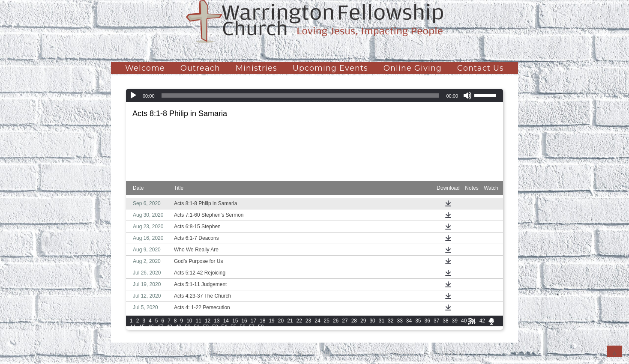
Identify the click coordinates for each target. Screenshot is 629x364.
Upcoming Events (330, 68)
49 (178, 327)
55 (233, 327)
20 (281, 321)
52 (206, 327)
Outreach (200, 68)
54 (224, 327)
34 (409, 321)
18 (262, 321)
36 (427, 321)
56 (242, 327)
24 (317, 321)
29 (363, 321)
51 (197, 327)
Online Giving (413, 68)
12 (208, 321)
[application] (314, 95)
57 (252, 327)
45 (142, 327)
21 (290, 321)
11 (199, 321)
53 (215, 327)
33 (400, 321)
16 (244, 321)
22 (299, 321)
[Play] (133, 95)
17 (253, 321)
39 (455, 321)
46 (151, 327)
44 (133, 327)
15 (235, 321)
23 (308, 321)
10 (189, 321)
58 (261, 327)
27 (345, 321)
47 (160, 327)
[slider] (301, 95)
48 (169, 327)
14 (226, 321)
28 (354, 321)
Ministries (256, 68)
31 (382, 321)
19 (271, 321)
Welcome (145, 68)
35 (418, 321)
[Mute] (467, 95)
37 (436, 321)
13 (217, 321)
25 (327, 321)
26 (336, 321)
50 (187, 327)
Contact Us (481, 68)
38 (445, 321)
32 (391, 321)
